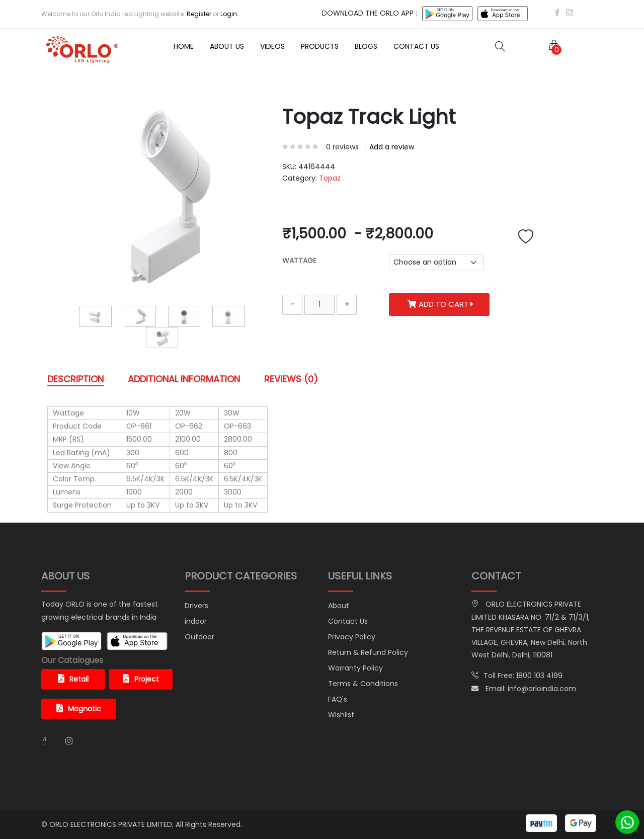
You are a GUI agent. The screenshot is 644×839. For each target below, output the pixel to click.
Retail (73, 679)
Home (184, 46)
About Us (227, 46)
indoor (196, 621)
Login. (229, 14)
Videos (272, 46)
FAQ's (338, 699)
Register (199, 14)
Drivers (196, 606)
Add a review (392, 147)
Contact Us (416, 46)
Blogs (366, 46)
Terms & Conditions (363, 684)
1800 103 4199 (539, 676)
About (339, 606)
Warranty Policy (355, 668)
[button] (552, 46)
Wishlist (341, 715)
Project (141, 679)
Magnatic (79, 709)
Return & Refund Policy (368, 652)
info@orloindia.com (542, 689)
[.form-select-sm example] (436, 262)
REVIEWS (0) (291, 379)
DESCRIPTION (75, 379)
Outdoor (199, 637)
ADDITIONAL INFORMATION (184, 379)
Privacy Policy (352, 637)
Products (320, 46)
